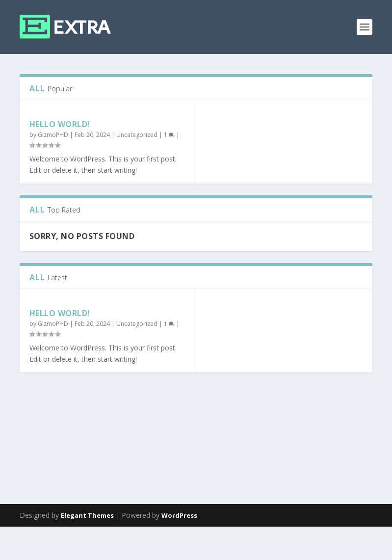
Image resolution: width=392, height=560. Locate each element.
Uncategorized (137, 135)
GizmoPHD (53, 135)
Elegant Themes (87, 549)
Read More (55, 475)
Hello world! (60, 124)
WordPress (179, 549)
